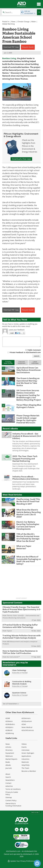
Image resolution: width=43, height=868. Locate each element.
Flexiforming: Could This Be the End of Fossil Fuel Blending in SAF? (28, 501)
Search (8, 777)
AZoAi (24, 724)
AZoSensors (26, 718)
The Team (25, 768)
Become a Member (29, 771)
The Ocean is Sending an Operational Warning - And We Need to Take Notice (28, 382)
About (8, 774)
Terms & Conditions (13, 789)
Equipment (10, 753)
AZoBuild (9, 730)
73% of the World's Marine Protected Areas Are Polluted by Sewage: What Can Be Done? (28, 538)
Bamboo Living (9, 58)
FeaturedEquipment (22, 362)
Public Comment (34, 350)
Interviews (26, 750)
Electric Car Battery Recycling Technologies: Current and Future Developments (28, 525)
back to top (36, 812)
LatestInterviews (35, 362)
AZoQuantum (27, 721)
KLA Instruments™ (13, 657)
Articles (8, 747)
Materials (25, 762)
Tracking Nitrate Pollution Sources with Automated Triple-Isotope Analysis (22, 637)
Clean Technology (19, 670)
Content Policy (11, 800)
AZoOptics (9, 727)
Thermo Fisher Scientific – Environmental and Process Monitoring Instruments (21, 617)
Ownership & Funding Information (13, 805)
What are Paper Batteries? (24, 547)
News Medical (27, 727)
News (13, 22)
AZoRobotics (10, 724)
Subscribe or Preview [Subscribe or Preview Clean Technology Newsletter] (20, 673)
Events (24, 747)
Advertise (9, 786)
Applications (26, 756)
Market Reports (11, 759)
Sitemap (9, 797)
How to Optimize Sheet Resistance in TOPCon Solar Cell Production (20, 652)
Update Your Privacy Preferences (21, 861)
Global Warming (8, 24)
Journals (9, 768)
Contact (8, 783)
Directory (9, 750)
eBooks (8, 765)
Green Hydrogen (28, 753)
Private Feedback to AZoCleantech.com (25, 352)
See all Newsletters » (11, 704)
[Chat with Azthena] (37, 863)
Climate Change (23, 22)
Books (8, 762)
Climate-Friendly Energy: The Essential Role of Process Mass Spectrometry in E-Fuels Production (22, 609)
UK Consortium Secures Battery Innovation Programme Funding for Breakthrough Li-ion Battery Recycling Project (29, 395)
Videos (24, 744)
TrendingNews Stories (8, 362)
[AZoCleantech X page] (26, 830)
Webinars (9, 756)
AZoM (8, 718)
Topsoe (9, 631)
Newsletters (10, 780)
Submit (37, 356)
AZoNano (9, 721)
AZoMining (10, 733)
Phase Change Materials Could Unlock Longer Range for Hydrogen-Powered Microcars (28, 419)
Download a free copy (21, 159)
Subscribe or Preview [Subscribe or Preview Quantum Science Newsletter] (20, 695)
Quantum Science (19, 693)
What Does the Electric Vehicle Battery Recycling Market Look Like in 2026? (29, 513)
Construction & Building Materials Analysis (22, 683)
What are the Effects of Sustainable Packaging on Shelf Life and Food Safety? (29, 560)
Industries (25, 759)
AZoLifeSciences (28, 730)
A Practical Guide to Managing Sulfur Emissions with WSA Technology (20, 626)
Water (34, 22)
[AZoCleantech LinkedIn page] (17, 830)
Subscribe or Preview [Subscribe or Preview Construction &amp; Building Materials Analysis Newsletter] (20, 686)
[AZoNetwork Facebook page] (22, 830)
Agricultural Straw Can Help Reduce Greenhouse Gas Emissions (28, 370)
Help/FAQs (26, 765)
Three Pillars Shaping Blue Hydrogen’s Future (29, 406)
